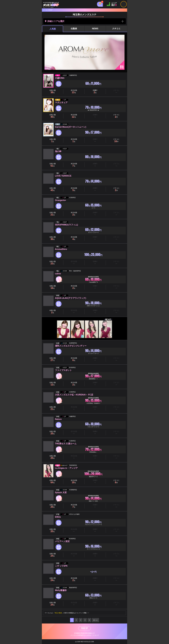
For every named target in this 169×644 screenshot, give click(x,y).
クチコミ (116, 29)
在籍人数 (53, 92)
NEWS (95, 29)
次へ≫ (95, 620)
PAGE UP (85, 628)
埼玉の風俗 (58, 613)
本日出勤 (74, 92)
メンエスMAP (48, 10)
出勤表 (74, 29)
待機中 (95, 92)
